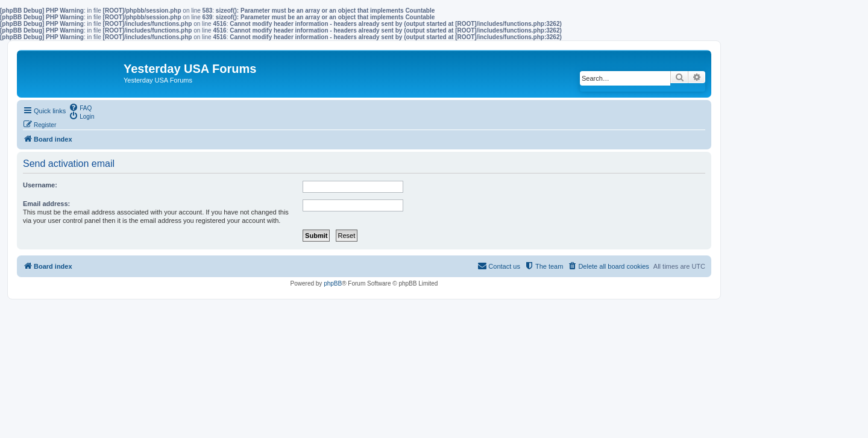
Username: (40, 185)
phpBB (333, 283)
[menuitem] (80, 107)
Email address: (46, 204)
